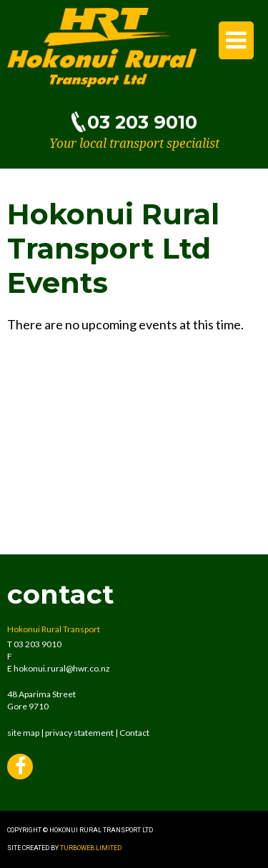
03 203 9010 (142, 122)
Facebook (20, 768)
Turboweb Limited (91, 848)
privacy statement (79, 733)
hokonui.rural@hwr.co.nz (62, 668)
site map (23, 733)
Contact (134, 733)
